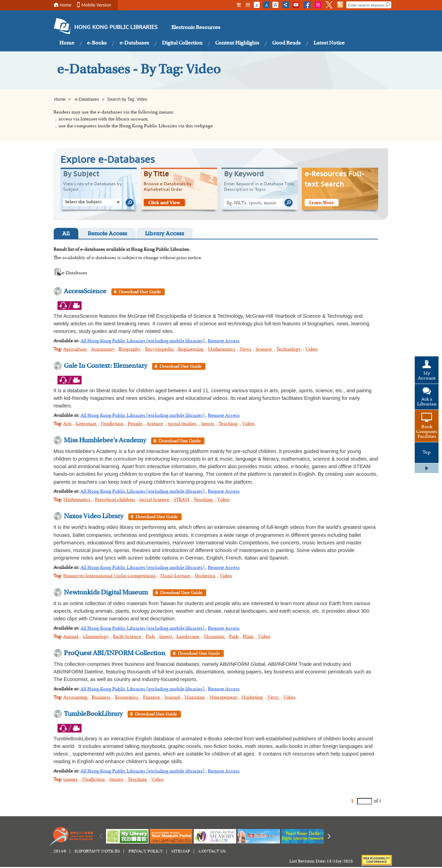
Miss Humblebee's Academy (105, 441)
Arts (68, 424)
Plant (249, 637)
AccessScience (85, 292)
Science (264, 349)
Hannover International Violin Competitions (110, 576)
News (246, 349)
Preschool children (115, 500)
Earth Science (128, 637)
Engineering (191, 349)
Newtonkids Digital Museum (106, 593)
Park (234, 637)
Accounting (76, 698)
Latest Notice (329, 43)
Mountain (215, 637)
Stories (117, 780)
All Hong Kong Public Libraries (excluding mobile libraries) (143, 341)
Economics (127, 698)
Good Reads (286, 43)
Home (66, 5)
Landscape (188, 637)
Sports (208, 424)
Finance (152, 698)
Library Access (165, 234)
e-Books (97, 43)
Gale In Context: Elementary (105, 366)
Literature (87, 424)
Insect (166, 637)
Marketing (253, 698)
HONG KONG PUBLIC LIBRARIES (116, 28)
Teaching (229, 424)
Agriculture (75, 349)
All (66, 234)
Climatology (96, 637)
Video (311, 349)
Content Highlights (237, 43)
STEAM (182, 500)
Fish (151, 637)
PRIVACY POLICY (146, 851)
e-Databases (134, 43)
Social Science (155, 500)
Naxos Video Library (94, 516)
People (136, 424)
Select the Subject (83, 202)
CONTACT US (212, 851)
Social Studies (182, 424)
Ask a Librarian (427, 402)
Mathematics (222, 349)
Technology (289, 349)
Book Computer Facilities (427, 432)
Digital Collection (182, 43)
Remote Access (107, 234)
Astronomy (103, 349)
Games (71, 780)
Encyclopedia (160, 349)
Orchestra (205, 576)
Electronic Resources (196, 28)
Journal (173, 698)
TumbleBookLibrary (93, 714)
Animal (71, 637)
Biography (130, 349)
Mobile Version (96, 5)
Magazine (195, 698)
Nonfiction (113, 424)
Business (102, 698)
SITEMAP (181, 851)
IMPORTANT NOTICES (97, 851)
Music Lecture (176, 576)
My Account (427, 376)
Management (224, 698)
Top (427, 453)
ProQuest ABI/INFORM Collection (115, 653)
